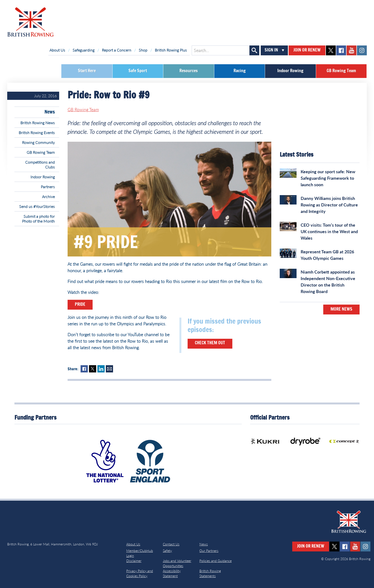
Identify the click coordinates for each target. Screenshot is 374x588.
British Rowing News (38, 123)
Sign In (271, 50)
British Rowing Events (37, 132)
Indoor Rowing (290, 71)
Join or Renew (307, 50)
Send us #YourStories (37, 206)
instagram (362, 50)
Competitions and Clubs (40, 164)
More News (341, 309)
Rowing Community (38, 142)
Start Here (87, 71)
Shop (143, 50)
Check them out (210, 343)
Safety (167, 551)
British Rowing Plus (171, 50)
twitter (331, 50)
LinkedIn (101, 369)
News (50, 112)
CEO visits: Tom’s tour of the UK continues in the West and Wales (329, 231)
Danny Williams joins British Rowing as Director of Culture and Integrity (329, 205)
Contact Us (171, 544)
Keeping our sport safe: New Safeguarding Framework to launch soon (328, 178)
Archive (48, 196)
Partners (48, 187)
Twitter (93, 369)
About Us (57, 50)
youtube (352, 50)
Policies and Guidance (216, 561)
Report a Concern (117, 50)
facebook (341, 50)
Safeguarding (84, 50)
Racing (240, 71)
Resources (189, 71)
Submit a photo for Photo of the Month (38, 219)
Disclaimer (134, 561)
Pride (80, 305)
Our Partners (209, 551)
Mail (109, 369)
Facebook (84, 369)
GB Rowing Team (341, 71)
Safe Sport (138, 71)
